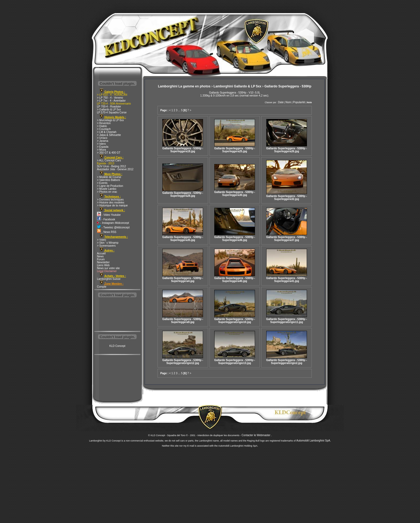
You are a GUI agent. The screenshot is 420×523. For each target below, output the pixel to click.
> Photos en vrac (107, 192)
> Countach (104, 129)
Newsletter (103, 262)
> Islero (101, 144)
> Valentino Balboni (108, 180)
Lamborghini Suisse (109, 279)
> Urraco (102, 138)
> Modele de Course (109, 177)
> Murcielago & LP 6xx (110, 120)
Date (281, 102)
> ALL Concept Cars (109, 160)
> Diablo (102, 126)
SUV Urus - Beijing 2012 (111, 166)
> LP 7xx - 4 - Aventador (111, 101)
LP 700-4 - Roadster (109, 107)
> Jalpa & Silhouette (109, 135)
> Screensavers (106, 246)
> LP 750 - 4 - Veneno (110, 98)
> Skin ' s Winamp (108, 243)
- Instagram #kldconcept (113, 223)
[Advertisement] (117, 315)
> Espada (103, 147)
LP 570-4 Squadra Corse (112, 112)
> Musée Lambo (107, 189)
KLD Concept (117, 346)
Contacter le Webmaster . (257, 435)
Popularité (299, 102)
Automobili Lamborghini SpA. (314, 441)
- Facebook (106, 219)
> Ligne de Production (110, 186)
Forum (101, 259)
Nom (288, 102)
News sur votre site (108, 268)
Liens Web (103, 265)
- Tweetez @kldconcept (113, 227)
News (100, 256)
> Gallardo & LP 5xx (109, 110)
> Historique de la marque (112, 205)
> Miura (102, 150)
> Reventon (104, 123)
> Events (102, 183)
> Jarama (103, 141)
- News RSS (107, 232)
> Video (102, 240)
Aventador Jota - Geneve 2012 (115, 169)
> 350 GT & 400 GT (109, 153)
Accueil (101, 253)
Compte (102, 287)
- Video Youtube (109, 215)
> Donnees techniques (110, 200)
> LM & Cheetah (107, 132)
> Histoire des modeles (111, 203)
